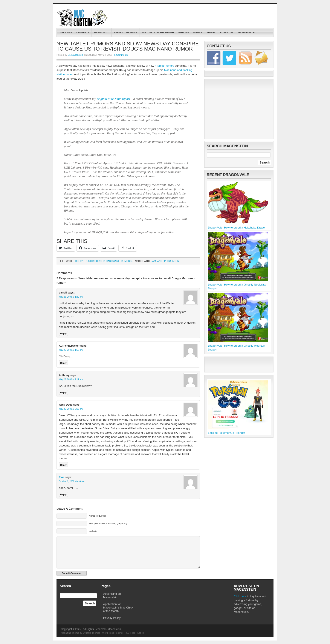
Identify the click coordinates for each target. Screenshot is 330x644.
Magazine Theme (70, 633)
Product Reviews (125, 32)
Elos (62, 477)
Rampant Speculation (165, 261)
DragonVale (246, 32)
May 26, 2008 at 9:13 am (71, 409)
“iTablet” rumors (164, 66)
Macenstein (83, 18)
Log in (141, 633)
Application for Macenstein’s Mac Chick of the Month (118, 608)
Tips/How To (102, 32)
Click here (240, 596)
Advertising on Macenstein (112, 595)
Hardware (113, 261)
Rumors (184, 32)
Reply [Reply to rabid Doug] (63, 465)
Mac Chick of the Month (158, 32)
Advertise (227, 32)
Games (198, 32)
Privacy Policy (112, 618)
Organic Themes (92, 633)
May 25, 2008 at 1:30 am (71, 297)
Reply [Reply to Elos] (63, 494)
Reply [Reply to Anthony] (63, 392)
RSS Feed (130, 633)
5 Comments (121, 55)
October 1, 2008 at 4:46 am (72, 481)
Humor (211, 32)
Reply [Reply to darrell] (63, 334)
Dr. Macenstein (76, 55)
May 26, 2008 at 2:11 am (71, 379)
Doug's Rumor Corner (90, 261)
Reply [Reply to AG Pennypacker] (63, 363)
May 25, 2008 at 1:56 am (71, 350)
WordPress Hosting (112, 633)
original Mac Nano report (113, 99)
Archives (66, 32)
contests (83, 32)
